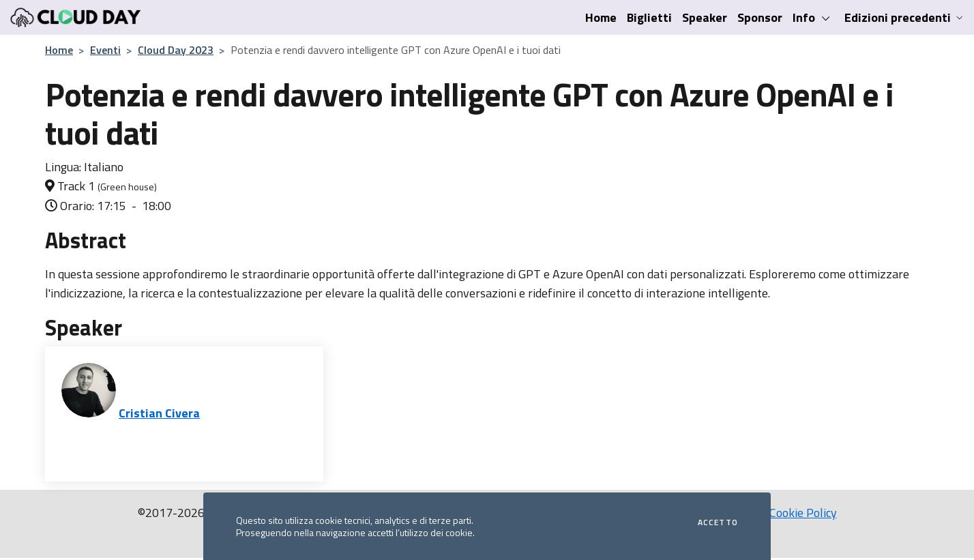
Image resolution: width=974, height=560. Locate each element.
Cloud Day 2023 (176, 50)
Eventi (105, 50)
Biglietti (649, 17)
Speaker (705, 17)
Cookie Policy (803, 513)
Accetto (718, 522)
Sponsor (760, 17)
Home (601, 17)
